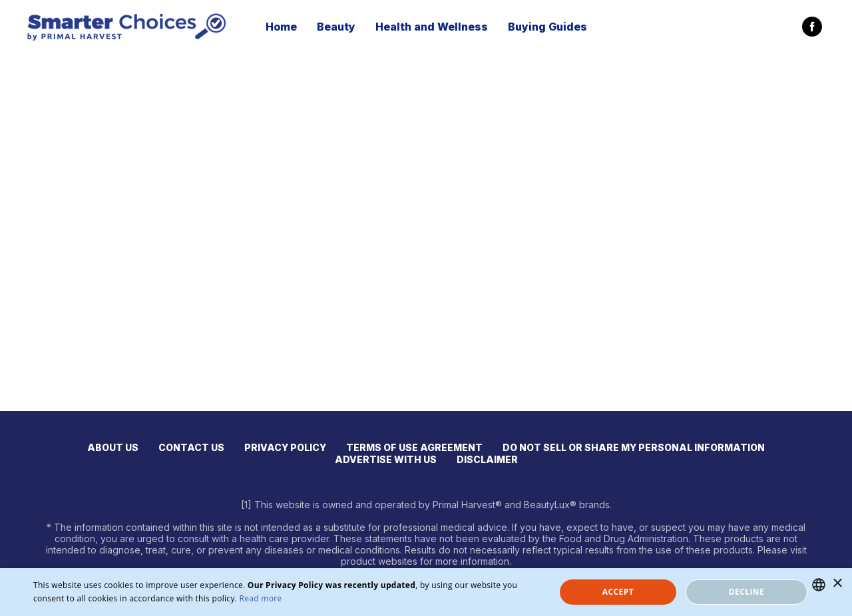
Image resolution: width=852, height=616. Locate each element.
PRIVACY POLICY (285, 447)
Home (281, 27)
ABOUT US (113, 447)
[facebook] (812, 27)
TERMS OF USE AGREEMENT (414, 447)
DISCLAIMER (487, 459)
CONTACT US (191, 447)
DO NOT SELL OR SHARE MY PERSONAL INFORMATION (634, 447)
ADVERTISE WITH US (386, 459)
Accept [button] (618, 592)
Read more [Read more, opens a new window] (261, 598)
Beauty (336, 27)
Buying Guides (547, 27)
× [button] (837, 584)
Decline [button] (746, 592)
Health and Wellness (432, 27)
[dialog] (426, 592)
